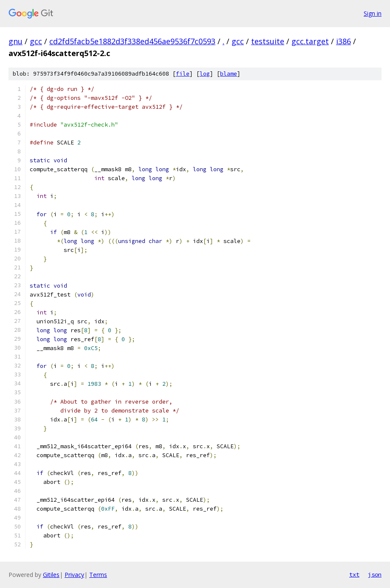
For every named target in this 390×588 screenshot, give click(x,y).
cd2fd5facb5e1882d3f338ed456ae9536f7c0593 (132, 41)
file (183, 74)
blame (229, 74)
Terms (98, 575)
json (375, 574)
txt (354, 574)
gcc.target (310, 41)
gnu (16, 41)
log (205, 74)
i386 (343, 41)
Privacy (74, 575)
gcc (36, 41)
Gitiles (51, 575)
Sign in (373, 13)
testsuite (268, 41)
